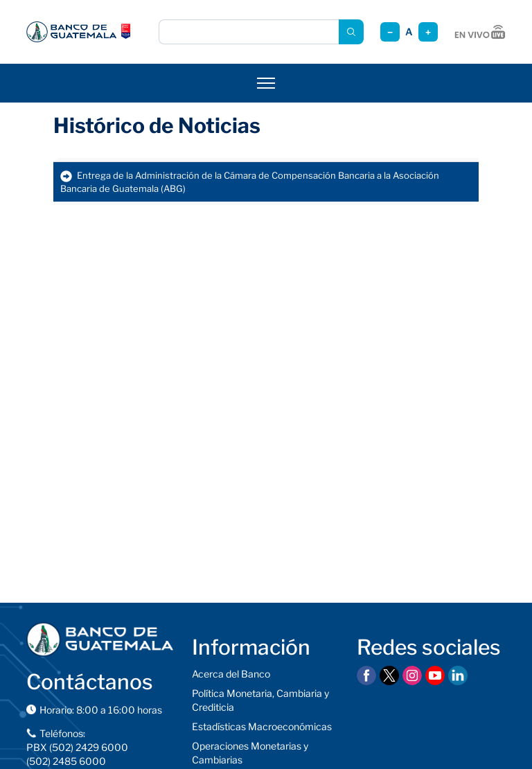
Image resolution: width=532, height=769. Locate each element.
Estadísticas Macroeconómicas (262, 726)
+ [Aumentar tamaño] (428, 32)
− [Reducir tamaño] (390, 32)
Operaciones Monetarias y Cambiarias (250, 753)
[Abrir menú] (266, 83)
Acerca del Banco (231, 674)
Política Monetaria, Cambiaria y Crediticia (260, 700)
